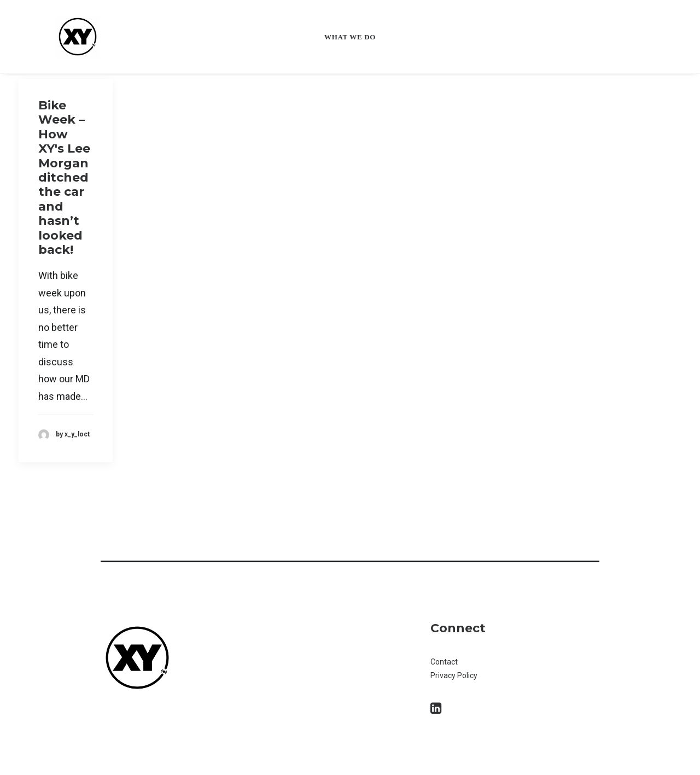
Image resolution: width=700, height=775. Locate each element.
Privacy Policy (454, 675)
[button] (436, 710)
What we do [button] (350, 37)
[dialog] (679, 753)
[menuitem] (350, 37)
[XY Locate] (63, 37)
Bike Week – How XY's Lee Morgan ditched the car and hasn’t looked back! (64, 177)
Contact (445, 662)
